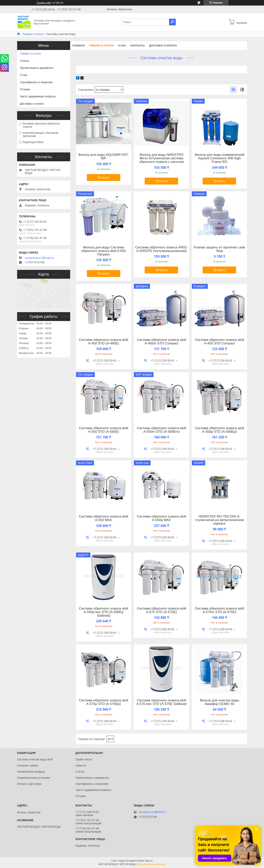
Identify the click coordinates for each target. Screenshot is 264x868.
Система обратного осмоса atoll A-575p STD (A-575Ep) (104, 702)
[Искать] (172, 22)
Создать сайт (44, 3)
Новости (81, 766)
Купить (105, 178)
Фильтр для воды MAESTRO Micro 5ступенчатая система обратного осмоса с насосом (161, 158)
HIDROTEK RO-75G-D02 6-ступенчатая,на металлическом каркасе (219, 520)
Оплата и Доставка (29, 784)
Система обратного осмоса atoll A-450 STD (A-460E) (104, 342)
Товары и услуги (33, 34)
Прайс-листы (84, 759)
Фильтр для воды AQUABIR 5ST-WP (104, 157)
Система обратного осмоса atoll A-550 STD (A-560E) (104, 430)
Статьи (24, 61)
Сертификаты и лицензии (36, 82)
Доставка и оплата (163, 46)
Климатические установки (34, 778)
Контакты (138, 46)
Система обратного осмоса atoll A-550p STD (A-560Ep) (219, 430)
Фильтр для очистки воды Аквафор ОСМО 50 (219, 702)
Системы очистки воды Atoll (35, 759)
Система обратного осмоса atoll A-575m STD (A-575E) (219, 610)
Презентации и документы (37, 68)
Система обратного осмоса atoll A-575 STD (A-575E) (161, 610)
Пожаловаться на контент (152, 864)
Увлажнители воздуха (31, 772)
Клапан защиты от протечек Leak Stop (219, 249)
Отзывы (25, 89)
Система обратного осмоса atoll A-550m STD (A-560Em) (161, 430)
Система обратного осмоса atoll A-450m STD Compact (161, 342)
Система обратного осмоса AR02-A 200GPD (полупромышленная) (162, 249)
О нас (122, 46)
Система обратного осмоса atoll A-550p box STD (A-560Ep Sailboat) (104, 612)
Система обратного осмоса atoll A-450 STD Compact (219, 342)
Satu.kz (149, 861)
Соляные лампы (28, 766)
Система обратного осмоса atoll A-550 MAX (104, 518)
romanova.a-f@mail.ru (40, 258)
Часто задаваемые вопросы (38, 96)
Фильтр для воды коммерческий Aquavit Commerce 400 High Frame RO (219, 158)
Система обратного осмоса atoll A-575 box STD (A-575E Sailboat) (161, 702)
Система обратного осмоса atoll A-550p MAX (161, 518)
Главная (79, 46)
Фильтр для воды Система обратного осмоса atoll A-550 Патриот (104, 251)
